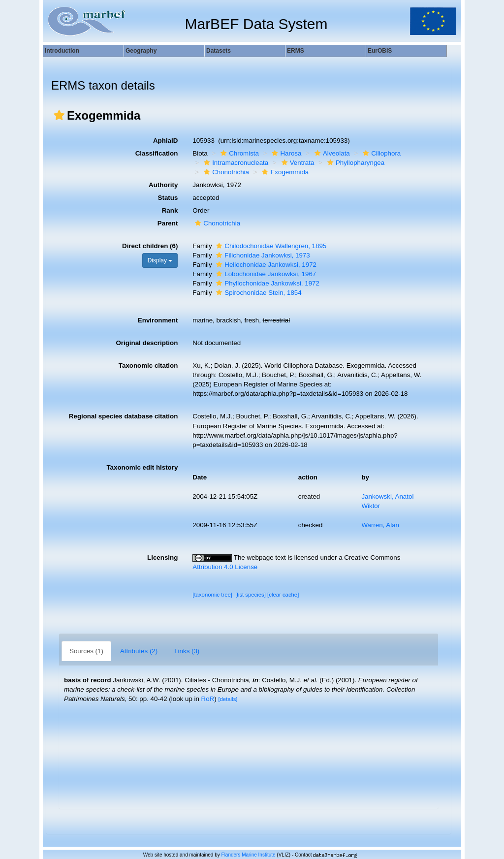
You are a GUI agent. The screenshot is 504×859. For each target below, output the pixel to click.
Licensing (162, 557)
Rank (170, 210)
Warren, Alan (380, 525)
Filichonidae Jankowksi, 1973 (262, 255)
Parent (168, 223)
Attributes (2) (139, 651)
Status (168, 198)
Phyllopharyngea (355, 163)
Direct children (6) (150, 246)
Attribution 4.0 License (225, 567)
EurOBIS (380, 51)
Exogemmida (284, 172)
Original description (147, 343)
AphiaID (165, 141)
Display (160, 260)
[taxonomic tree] (212, 595)
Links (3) (187, 651)
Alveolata (331, 153)
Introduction (62, 51)
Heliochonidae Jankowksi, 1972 (265, 265)
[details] (228, 699)
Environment (158, 320)
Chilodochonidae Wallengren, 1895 (270, 246)
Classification (157, 153)
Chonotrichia (225, 172)
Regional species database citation (123, 416)
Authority (163, 185)
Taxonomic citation (148, 366)
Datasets (219, 51)
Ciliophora (380, 153)
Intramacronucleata (235, 163)
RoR (208, 699)
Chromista (238, 153)
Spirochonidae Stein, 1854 (257, 293)
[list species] (251, 595)
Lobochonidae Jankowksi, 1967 (265, 274)
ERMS (296, 51)
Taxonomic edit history (142, 467)
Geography (141, 51)
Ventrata (297, 163)
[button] (59, 115)
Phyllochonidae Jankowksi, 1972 (267, 283)
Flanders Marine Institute (249, 855)
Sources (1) (86, 651)
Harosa (285, 153)
